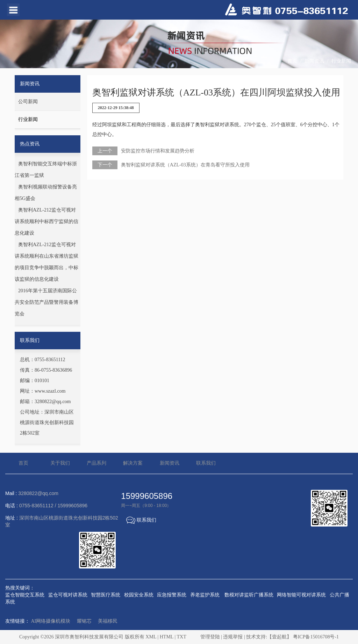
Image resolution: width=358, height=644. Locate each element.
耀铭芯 (84, 621)
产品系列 (96, 463)
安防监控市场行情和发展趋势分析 (158, 151)
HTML (167, 637)
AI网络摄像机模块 (51, 621)
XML (151, 637)
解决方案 (133, 463)
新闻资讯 (314, 61)
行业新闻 (341, 61)
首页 (292, 61)
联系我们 (206, 463)
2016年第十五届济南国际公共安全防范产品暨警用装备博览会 (46, 302)
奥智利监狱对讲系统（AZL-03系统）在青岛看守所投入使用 (185, 165)
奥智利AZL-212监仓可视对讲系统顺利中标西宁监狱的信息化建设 (46, 221)
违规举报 (233, 637)
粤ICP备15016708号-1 (316, 637)
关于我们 (60, 463)
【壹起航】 (279, 637)
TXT (181, 637)
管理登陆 (210, 637)
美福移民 (108, 621)
